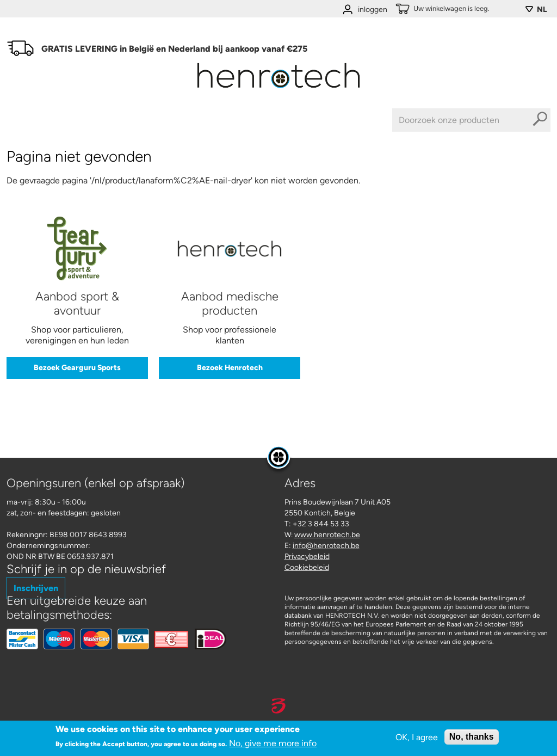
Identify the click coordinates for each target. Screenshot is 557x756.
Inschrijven (36, 588)
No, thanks (472, 738)
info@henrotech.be (326, 546)
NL (542, 10)
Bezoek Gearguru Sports (77, 368)
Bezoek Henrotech (230, 368)
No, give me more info (273, 744)
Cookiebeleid (307, 567)
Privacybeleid (307, 557)
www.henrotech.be (327, 535)
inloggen (373, 10)
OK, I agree (417, 738)
